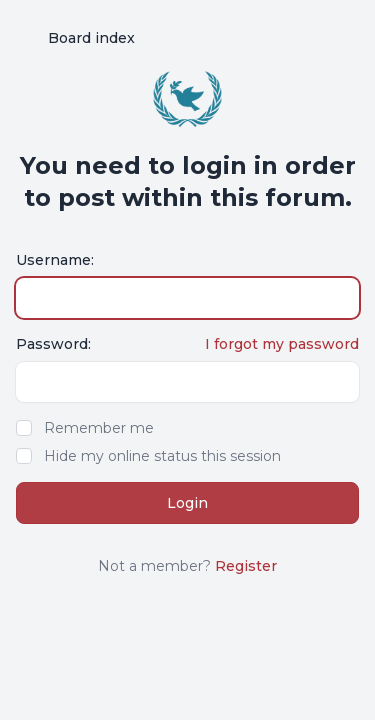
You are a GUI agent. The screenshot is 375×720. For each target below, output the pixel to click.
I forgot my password (282, 344)
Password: (53, 344)
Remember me (99, 428)
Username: (55, 260)
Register (246, 566)
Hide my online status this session (162, 456)
